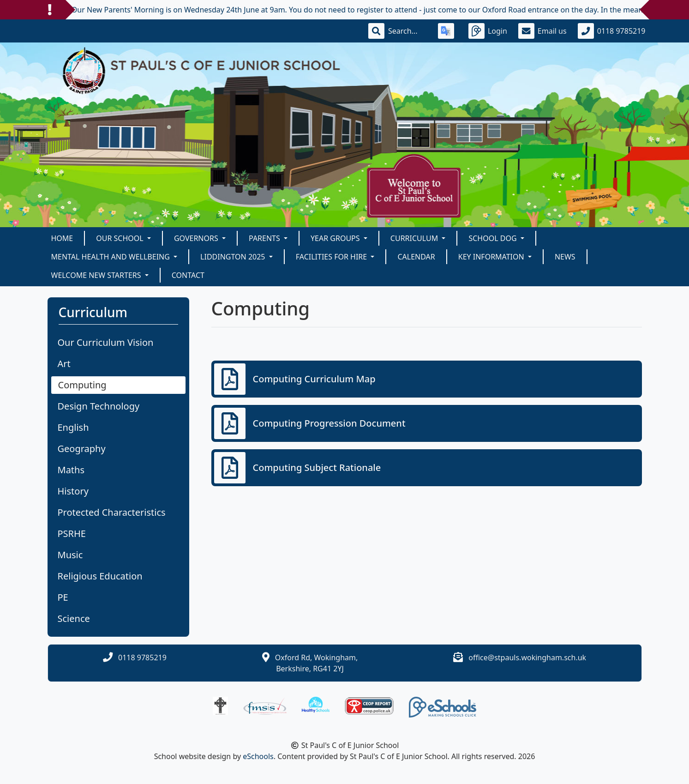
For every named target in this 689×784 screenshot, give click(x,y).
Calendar (416, 257)
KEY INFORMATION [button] (492, 257)
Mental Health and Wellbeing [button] (112, 257)
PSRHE (72, 534)
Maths (71, 470)
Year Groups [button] (336, 238)
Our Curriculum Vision (106, 342)
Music (70, 555)
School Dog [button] (493, 238)
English (73, 427)
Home (62, 238)
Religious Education (100, 576)
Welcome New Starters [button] (97, 275)
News (565, 257)
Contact (188, 275)
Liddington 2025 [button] (234, 257)
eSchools (258, 756)
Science (74, 618)
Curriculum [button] (415, 238)
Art (64, 364)
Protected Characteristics (112, 512)
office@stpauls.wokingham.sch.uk (527, 657)
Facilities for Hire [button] (333, 257)
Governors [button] (197, 238)
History (73, 491)
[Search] (407, 31)
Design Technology (99, 406)
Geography (82, 449)
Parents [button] (265, 238)
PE (63, 597)
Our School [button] (121, 238)
